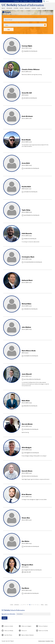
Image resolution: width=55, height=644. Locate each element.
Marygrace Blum (27, 565)
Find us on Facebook (43, 626)
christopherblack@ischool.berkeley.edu (33, 262)
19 (30, 605)
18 (28, 605)
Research (27, 8)
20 (32, 605)
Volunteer (25, 1)
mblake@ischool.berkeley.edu (31, 309)
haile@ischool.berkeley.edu (30, 239)
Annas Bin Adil (27, 93)
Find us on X (24, 631)
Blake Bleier (26, 401)
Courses (16, 8)
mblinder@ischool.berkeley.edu (31, 429)
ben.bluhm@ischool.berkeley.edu (31, 546)
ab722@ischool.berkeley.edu (30, 98)
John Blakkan (26, 327)
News (39, 8)
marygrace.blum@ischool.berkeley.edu (33, 570)
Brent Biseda (26, 140)
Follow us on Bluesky (9, 631)
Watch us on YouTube (43, 631)
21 (34, 605)
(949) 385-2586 (27, 572)
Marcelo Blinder (27, 424)
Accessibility (48, 641)
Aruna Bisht (26, 163)
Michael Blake (26, 304)
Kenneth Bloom (27, 471)
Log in (40, 1)
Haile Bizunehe (27, 233)
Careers (34, 8)
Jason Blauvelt (27, 374)
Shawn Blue (26, 518)
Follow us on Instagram (26, 626)
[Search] (49, 1)
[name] (25, 20)
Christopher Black (28, 257)
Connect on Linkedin (9, 626)
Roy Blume (25, 588)
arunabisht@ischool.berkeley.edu (31, 168)
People (22, 8)
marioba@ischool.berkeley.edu (31, 356)
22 (36, 605)
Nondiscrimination (42, 641)
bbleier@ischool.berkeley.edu (31, 406)
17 (26, 605)
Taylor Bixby (26, 210)
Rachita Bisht (26, 187)
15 (22, 605)
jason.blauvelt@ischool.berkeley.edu (32, 379)
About (3, 8)
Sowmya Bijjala (27, 46)
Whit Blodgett (27, 447)
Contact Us (31, 1)
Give (21, 1)
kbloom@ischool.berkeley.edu (31, 476)
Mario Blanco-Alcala (29, 351)
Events (44, 8)
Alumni (36, 1)
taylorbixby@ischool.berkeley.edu (32, 215)
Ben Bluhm (25, 541)
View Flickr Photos (8, 635)
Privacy (52, 641)
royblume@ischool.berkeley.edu (31, 593)
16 (24, 605)
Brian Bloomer (27, 494)
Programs (9, 8)
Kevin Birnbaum (27, 116)
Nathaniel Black (27, 280)
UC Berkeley (16, 1)
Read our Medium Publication (28, 635)
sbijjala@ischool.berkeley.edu (31, 51)
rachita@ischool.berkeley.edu (31, 192)
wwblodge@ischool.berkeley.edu (31, 453)
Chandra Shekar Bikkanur (31, 69)
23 (38, 605)
